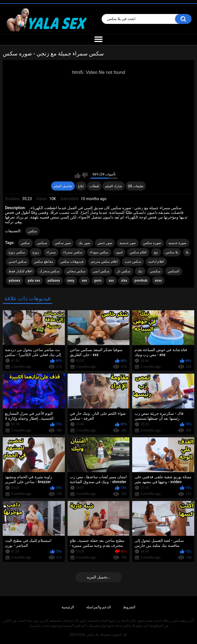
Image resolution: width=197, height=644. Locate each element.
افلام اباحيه (156, 262)
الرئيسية (68, 607)
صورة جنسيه (177, 243)
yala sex (34, 281)
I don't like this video (85, 175)
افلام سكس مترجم (104, 262)
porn (98, 281)
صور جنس (105, 243)
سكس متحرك (49, 271)
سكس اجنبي (18, 262)
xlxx (124, 281)
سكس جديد (133, 262)
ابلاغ (81, 186)
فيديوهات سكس (72, 262)
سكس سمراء (73, 252)
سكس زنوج (17, 252)
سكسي (155, 271)
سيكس (42, 243)
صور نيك (84, 243)
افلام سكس (138, 252)
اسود (119, 252)
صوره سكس (152, 243)
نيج (156, 252)
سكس (33, 231)
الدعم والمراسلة (99, 607)
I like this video (78, 175)
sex (84, 281)
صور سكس (63, 243)
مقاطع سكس (44, 262)
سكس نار (124, 271)
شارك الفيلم (113, 186)
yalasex (14, 281)
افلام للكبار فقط (20, 271)
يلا (187, 252)
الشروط (129, 607)
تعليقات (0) (136, 186)
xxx (111, 281)
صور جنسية (128, 243)
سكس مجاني (76, 271)
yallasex (54, 281)
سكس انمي (101, 271)
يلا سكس (172, 252)
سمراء (51, 252)
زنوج (36, 252)
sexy (71, 281)
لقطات (94, 186)
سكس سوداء (99, 252)
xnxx (158, 281)
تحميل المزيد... (98, 577)
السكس (174, 271)
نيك (140, 271)
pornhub (141, 281)
